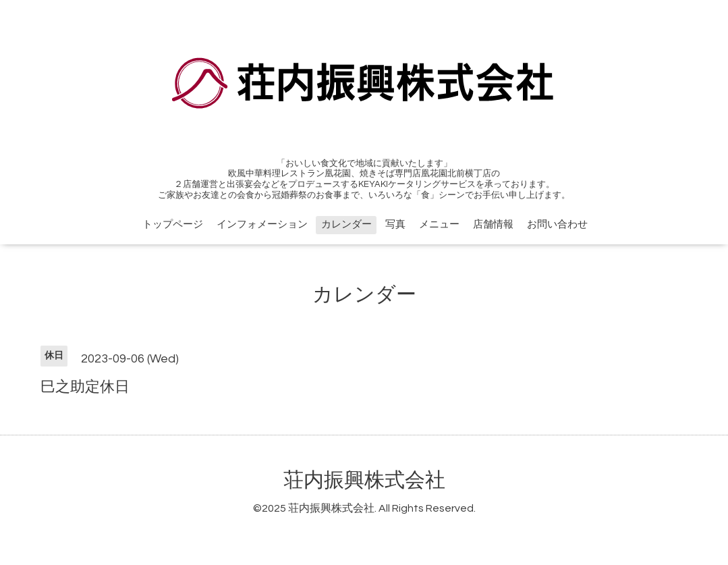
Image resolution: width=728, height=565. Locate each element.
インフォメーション (262, 224)
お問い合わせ (557, 224)
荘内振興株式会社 (364, 480)
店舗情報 (493, 224)
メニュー (439, 224)
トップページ (173, 224)
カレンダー (346, 224)
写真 (395, 224)
